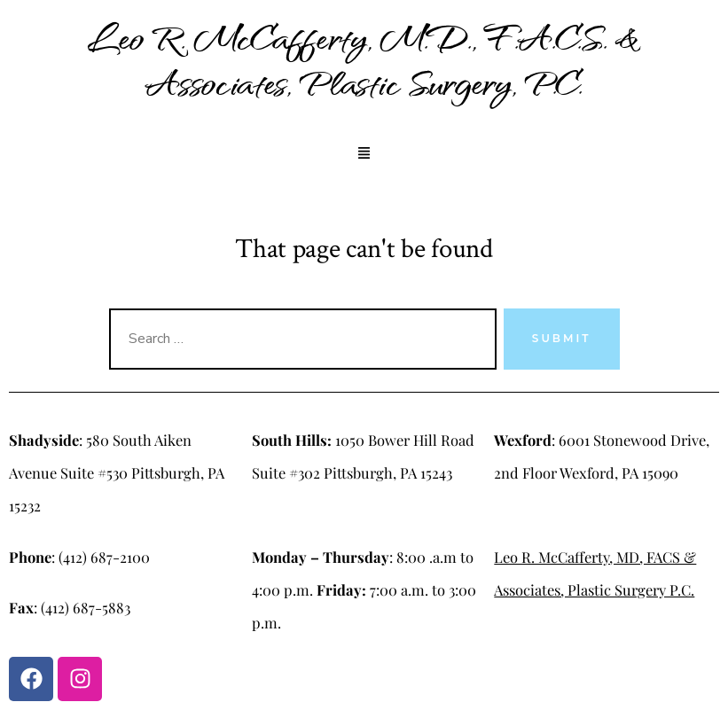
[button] (364, 155)
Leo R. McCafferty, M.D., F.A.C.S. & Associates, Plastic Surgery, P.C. (364, 59)
